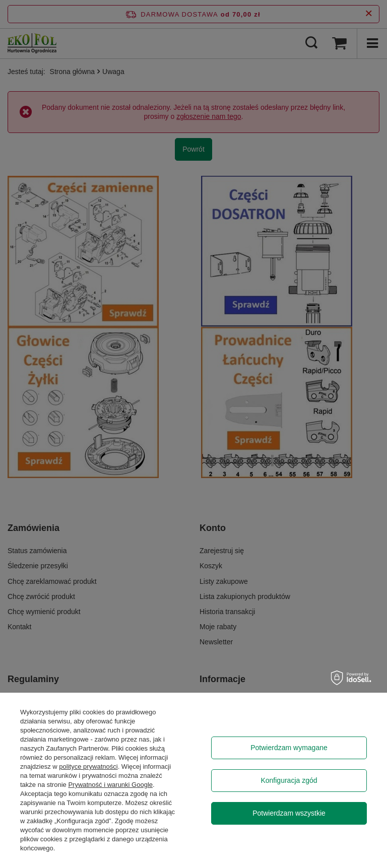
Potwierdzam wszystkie (289, 813)
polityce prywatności (88, 766)
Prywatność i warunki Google (110, 785)
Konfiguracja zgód (289, 780)
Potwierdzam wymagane (289, 748)
